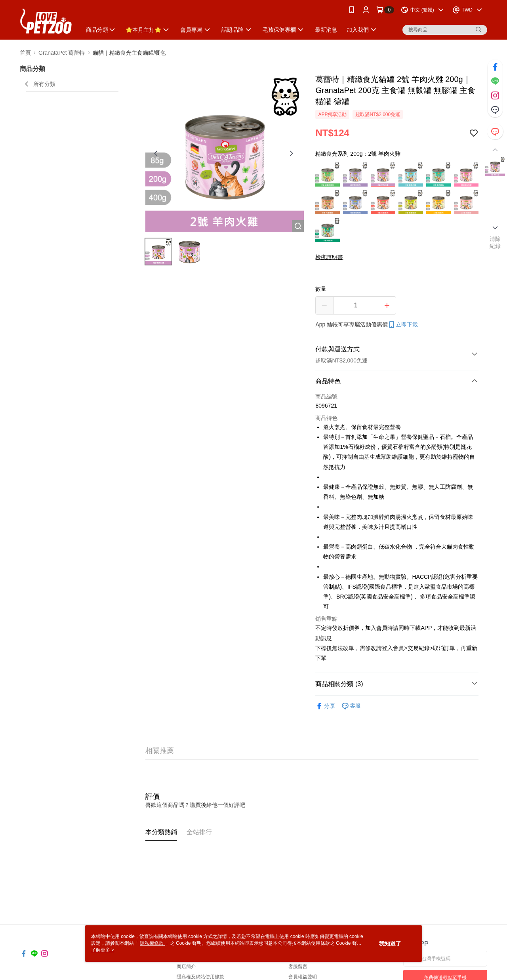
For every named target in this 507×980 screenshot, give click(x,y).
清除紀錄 (495, 242)
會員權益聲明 (303, 977)
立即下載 (403, 325)
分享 (325, 706)
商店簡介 (186, 967)
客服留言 (298, 967)
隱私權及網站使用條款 (200, 977)
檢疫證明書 (329, 257)
